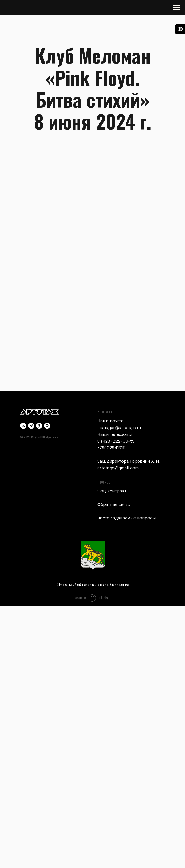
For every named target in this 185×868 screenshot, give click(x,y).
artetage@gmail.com (118, 468)
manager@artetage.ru (119, 428)
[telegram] (31, 426)
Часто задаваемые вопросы (126, 518)
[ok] (39, 426)
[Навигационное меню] (177, 8)
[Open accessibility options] (180, 29)
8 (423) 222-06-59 (116, 441)
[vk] (23, 426)
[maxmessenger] (47, 426)
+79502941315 (111, 448)
